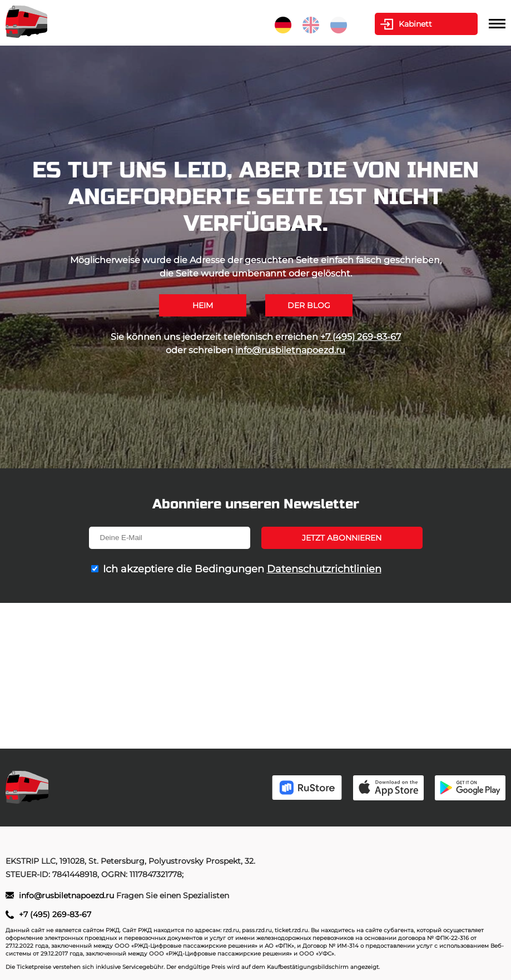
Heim (203, 305)
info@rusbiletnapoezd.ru (290, 350)
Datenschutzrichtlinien (324, 569)
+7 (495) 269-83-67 (361, 337)
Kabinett (415, 24)
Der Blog (309, 305)
